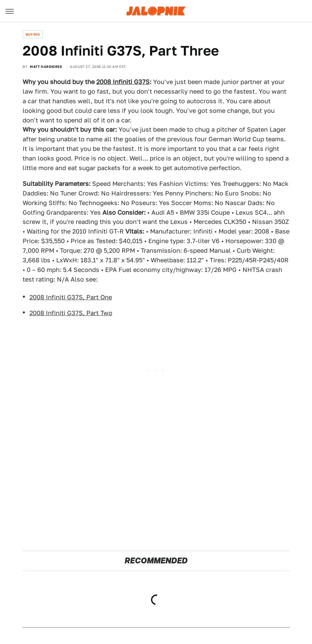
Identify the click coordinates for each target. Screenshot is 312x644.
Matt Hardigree (46, 67)
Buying (33, 34)
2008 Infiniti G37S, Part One (71, 297)
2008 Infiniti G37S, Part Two (71, 313)
